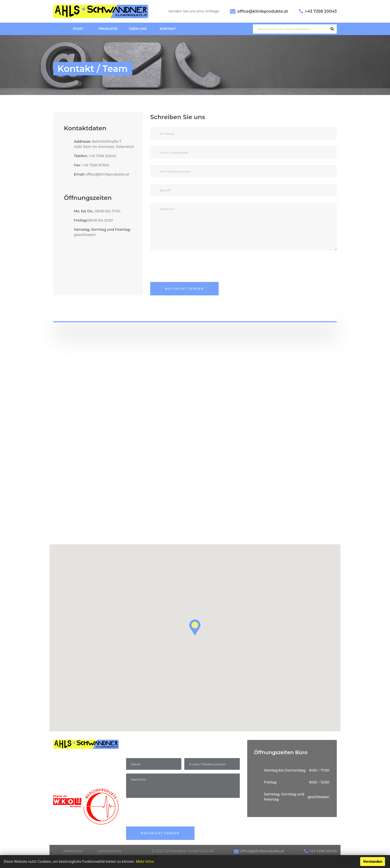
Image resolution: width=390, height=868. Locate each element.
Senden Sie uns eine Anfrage (194, 11)
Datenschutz (110, 851)
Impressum (73, 851)
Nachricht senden (184, 289)
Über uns (138, 29)
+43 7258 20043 (321, 11)
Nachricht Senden (160, 833)
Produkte (108, 29)
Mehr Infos (145, 862)
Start (78, 29)
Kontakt (168, 29)
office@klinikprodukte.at (263, 11)
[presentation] (188, 265)
